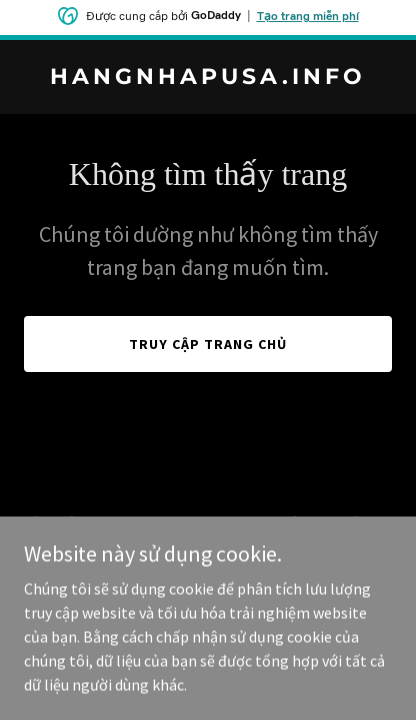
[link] (208, 78)
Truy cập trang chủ (208, 344)
